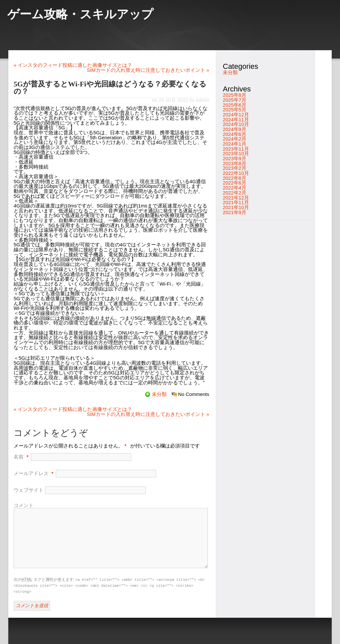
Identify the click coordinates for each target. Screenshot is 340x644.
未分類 (159, 394)
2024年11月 (236, 120)
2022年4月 (235, 188)
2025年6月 (235, 105)
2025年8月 (235, 95)
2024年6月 (235, 134)
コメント (24, 505)
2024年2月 (235, 139)
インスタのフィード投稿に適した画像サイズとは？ (73, 65)
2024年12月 (236, 115)
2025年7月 (235, 100)
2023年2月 (235, 168)
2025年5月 (235, 110)
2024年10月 (236, 124)
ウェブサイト (29, 490)
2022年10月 (236, 173)
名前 (19, 457)
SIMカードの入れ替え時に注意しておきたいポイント (148, 70)
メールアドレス (31, 473)
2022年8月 (235, 178)
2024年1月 (235, 144)
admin (203, 100)
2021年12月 (236, 198)
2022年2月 (235, 193)
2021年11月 (236, 202)
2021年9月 (235, 212)
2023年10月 (236, 154)
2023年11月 (236, 149)
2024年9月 (235, 129)
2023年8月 (235, 164)
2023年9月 (235, 159)
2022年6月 (235, 183)
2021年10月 (236, 207)
